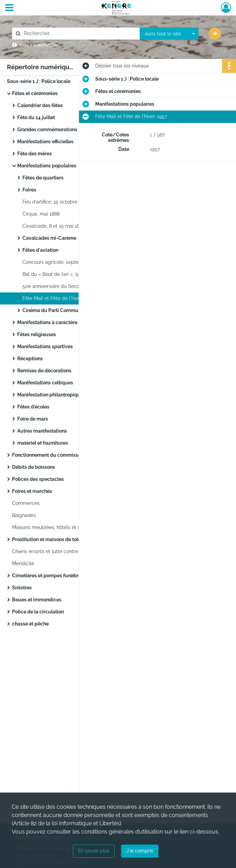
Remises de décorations (44, 371)
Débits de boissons (33, 467)
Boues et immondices (37, 600)
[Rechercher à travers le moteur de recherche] (79, 34)
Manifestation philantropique (50, 395)
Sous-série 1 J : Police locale (39, 81)
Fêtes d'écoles (33, 407)
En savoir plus (94, 851)
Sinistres (22, 588)
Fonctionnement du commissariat (50, 455)
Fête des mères (35, 154)
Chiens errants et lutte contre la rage (54, 551)
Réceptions (30, 359)
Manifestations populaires (47, 166)
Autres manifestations (42, 431)
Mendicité (23, 564)
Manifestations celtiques (45, 383)
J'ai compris (140, 851)
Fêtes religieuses (37, 334)
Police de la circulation (38, 612)
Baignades (24, 515)
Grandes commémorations (47, 130)
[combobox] (169, 34)
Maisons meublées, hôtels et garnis (52, 527)
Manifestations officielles (45, 142)
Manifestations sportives (45, 347)
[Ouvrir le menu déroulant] (9, 8)
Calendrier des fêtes (40, 105)
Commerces (26, 503)
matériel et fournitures (43, 443)
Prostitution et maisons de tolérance (53, 539)
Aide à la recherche (38, 45)
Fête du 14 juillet (36, 117)
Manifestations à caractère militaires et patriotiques (76, 322)
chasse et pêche (30, 624)
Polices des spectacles (38, 479)
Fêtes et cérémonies (35, 93)
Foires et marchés (32, 491)
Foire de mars (33, 419)
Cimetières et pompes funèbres (48, 576)
